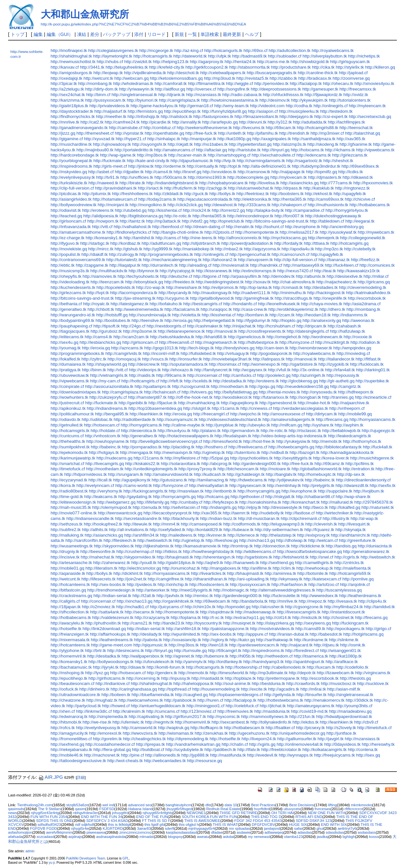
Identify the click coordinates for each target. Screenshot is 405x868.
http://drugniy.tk (65, 551)
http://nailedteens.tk (178, 535)
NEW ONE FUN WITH (326, 813)
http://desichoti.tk (183, 73)
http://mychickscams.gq (285, 238)
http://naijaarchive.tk (350, 403)
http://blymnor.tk (144, 271)
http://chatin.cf (235, 744)
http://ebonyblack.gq (144, 282)
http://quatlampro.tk (153, 386)
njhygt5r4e (80, 828)
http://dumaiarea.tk (68, 364)
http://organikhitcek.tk (173, 601)
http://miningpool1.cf (205, 706)
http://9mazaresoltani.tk (256, 117)
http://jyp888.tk (195, 755)
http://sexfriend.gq (277, 563)
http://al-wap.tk (364, 518)
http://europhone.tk (302, 227)
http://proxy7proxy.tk (198, 469)
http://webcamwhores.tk (141, 700)
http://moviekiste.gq (69, 249)
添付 (139, 34)
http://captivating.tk (146, 717)
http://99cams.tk (171, 375)
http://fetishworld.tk (291, 557)
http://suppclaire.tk (335, 491)
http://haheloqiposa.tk (194, 684)
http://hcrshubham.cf (276, 326)
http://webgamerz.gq (116, 502)
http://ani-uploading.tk (249, 579)
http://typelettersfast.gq (250, 144)
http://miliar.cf (376, 276)
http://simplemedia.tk (108, 717)
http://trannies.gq (338, 397)
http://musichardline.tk (71, 144)
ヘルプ (252, 34)
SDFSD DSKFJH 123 (314, 821)
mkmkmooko (361, 805)
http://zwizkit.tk (138, 62)
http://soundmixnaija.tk (150, 315)
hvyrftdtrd (262, 809)
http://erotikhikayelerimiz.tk (293, 309)
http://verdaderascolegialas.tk (301, 408)
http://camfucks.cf (240, 375)
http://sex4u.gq (65, 342)
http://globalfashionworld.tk (317, 469)
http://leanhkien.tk (146, 414)
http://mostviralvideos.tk (272, 629)
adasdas (305, 832)
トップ (18, 34)
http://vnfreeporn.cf (347, 408)
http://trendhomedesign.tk (111, 590)
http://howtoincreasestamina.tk (230, 100)
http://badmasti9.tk (250, 56)
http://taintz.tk (132, 221)
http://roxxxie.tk (358, 337)
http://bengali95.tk (112, 414)
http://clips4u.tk (372, 601)
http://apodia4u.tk (298, 249)
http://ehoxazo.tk (178, 370)
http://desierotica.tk (139, 431)
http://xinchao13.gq (257, 540)
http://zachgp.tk (212, 188)
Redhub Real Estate (223, 809)
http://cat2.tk (92, 122)
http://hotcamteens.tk (70, 584)
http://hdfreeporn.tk (356, 392)
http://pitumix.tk (97, 194)
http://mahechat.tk (97, 557)
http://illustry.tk (336, 518)
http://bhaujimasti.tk (175, 557)
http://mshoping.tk (67, 673)
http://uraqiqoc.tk (216, 309)
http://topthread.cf (175, 689)
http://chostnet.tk (339, 618)
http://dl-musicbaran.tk (259, 518)
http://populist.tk (65, 254)
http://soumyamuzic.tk (177, 419)
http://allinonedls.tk (162, 755)
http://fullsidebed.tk (198, 353)
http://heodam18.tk (313, 315)
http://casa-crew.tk (250, 309)
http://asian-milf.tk (344, 689)
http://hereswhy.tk (378, 744)
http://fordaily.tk (289, 243)
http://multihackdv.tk (109, 271)
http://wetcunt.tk (98, 78)
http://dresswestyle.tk (282, 507)
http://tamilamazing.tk (208, 480)
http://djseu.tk (326, 645)
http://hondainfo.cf (240, 304)
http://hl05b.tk (242, 656)
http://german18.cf (196, 106)
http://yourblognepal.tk (71, 161)
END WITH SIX (334, 825)
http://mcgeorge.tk (156, 50)
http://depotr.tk (302, 673)
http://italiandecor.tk (336, 359)
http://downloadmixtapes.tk (76, 392)
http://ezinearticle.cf (373, 397)
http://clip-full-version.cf (72, 188)
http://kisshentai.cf (165, 210)
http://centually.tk (202, 166)
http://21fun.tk (302, 717)
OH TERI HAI (283, 813)
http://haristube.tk (244, 150)
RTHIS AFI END (309, 817)
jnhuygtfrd (120, 813)
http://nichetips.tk (364, 56)
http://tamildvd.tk (380, 607)
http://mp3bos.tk (152, 155)
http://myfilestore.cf (182, 458)
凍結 (82, 34)
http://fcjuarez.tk (319, 530)
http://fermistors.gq (145, 111)
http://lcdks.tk (351, 172)
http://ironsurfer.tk (186, 359)
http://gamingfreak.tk (254, 298)
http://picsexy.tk (310, 728)
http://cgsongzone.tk (304, 607)
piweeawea (96, 832)
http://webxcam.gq (131, 78)
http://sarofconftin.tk (84, 540)
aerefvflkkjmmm (59, 832)
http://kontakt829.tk (204, 530)
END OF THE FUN (152, 817)
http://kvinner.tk (212, 535)
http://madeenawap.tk (255, 612)
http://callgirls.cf (65, 601)
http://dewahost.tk (220, 205)
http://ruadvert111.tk (252, 293)
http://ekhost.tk (318, 194)
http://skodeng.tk (323, 144)
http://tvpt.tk (98, 293)
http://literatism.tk (101, 568)
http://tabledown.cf (327, 221)
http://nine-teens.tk (199, 238)
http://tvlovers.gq (197, 392)
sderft (170, 828)
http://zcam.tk (282, 315)
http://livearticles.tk (209, 573)
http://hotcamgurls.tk (223, 50)
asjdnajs (75, 837)
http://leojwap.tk (108, 73)
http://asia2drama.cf (362, 304)
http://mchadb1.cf (132, 607)
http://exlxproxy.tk (314, 535)
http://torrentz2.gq (228, 210)
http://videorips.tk (145, 370)
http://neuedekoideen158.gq (303, 386)
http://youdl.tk (144, 563)
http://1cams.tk (225, 408)
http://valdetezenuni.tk (113, 618)
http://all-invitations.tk (129, 530)
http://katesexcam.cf (322, 579)
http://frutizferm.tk (181, 188)
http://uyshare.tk (318, 425)
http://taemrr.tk (236, 513)
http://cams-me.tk (273, 62)
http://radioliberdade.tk (135, 419)
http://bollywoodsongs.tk (111, 662)
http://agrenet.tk (180, 656)
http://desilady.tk (146, 634)
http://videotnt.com (267, 106)
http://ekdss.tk (306, 722)
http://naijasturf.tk (111, 111)
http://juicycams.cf (167, 607)
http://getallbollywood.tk (212, 298)
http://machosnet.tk (102, 755)
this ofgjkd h (189, 825)
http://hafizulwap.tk (347, 331)
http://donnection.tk (272, 546)
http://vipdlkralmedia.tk (145, 73)
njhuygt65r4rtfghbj (158, 813)
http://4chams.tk (340, 150)
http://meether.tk (111, 117)
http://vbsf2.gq (195, 221)
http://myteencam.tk (367, 106)
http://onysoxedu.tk (319, 392)
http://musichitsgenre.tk (372, 458)
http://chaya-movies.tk (322, 304)
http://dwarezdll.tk (352, 485)
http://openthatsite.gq (164, 133)
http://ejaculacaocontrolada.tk (205, 199)
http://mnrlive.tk (65, 122)
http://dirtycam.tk (322, 414)
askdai (228, 837)
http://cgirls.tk (347, 557)
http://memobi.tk (327, 441)
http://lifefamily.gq (153, 502)
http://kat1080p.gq (234, 139)
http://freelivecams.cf (248, 447)
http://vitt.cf (102, 227)
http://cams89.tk (310, 629)
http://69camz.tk (329, 464)
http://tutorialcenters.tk (350, 100)
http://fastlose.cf (300, 513)
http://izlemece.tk (243, 535)
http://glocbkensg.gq (299, 381)
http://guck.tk (196, 194)
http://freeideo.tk (179, 282)
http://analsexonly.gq (322, 320)
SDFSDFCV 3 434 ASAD (107, 821)
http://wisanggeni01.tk (340, 651)
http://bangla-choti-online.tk (178, 232)
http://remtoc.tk (199, 596)
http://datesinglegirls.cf (308, 331)
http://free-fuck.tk (201, 133)
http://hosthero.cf (211, 447)
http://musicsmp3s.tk (70, 271)
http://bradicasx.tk (315, 78)
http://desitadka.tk (230, 381)
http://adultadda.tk (310, 122)
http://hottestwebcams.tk (281, 700)
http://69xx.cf (255, 50)
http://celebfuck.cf (242, 706)
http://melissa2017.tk (299, 232)
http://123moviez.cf (198, 711)
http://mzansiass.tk (204, 95)
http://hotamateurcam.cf (115, 199)
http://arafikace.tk (342, 662)
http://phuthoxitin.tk (103, 623)
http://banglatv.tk (281, 474)
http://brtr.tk (96, 651)
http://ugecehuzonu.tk (249, 733)
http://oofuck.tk (64, 689)
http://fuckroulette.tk (281, 596)
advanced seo (140, 805)
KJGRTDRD (113, 828)
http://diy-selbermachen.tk (279, 530)
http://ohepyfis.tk (66, 276)
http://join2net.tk (131, 579)
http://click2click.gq (185, 205)
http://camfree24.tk (122, 122)
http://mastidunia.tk (272, 711)
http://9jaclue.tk (162, 403)
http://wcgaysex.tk (250, 370)
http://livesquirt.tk (354, 524)
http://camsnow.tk (254, 172)
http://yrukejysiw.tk (293, 441)
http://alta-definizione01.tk (267, 166)
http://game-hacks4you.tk (154, 106)
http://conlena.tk (363, 750)
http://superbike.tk (372, 381)
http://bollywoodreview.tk (73, 205)
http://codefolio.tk (352, 667)
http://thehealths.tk (68, 441)
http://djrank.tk (172, 95)
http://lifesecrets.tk (98, 579)
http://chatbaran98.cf (315, 497)
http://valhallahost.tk (132, 227)
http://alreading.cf (195, 265)
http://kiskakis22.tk (142, 464)
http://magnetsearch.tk (216, 342)
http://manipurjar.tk (199, 139)
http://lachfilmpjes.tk (347, 122)
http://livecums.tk (249, 128)
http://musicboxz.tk (338, 684)
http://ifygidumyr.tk (253, 320)
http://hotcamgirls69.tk (350, 573)
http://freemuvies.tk (235, 711)
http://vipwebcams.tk (375, 150)
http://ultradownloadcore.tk (75, 695)
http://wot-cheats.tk (125, 761)
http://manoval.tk (222, 331)
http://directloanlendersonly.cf (364, 480)
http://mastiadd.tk (208, 678)
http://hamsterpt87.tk (147, 397)
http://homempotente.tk (257, 232)
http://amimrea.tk (280, 573)
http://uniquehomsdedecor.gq (298, 733)
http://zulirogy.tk (124, 254)
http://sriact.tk (150, 188)
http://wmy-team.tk (232, 106)
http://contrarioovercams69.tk (78, 260)
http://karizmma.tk (67, 100)
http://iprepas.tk (150, 744)
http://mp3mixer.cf (327, 133)
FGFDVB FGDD (44, 828)
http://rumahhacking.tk (199, 403)
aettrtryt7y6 (347, 828)
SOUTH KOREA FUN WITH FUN (209, 817)
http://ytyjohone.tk (67, 651)
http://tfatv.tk (249, 750)
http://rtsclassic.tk (305, 431)
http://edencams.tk (314, 155)
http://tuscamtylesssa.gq (339, 590)
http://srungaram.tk (126, 474)
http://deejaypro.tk (296, 117)
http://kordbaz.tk (125, 243)
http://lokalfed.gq (345, 507)
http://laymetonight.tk (113, 56)
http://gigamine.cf (67, 139)
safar (298, 828)
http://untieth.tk (232, 133)
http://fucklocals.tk (367, 364)
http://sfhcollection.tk (70, 612)
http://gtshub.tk (129, 249)
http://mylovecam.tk (289, 177)
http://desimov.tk (275, 100)
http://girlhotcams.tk (107, 678)
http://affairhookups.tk (110, 634)
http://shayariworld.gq (107, 364)
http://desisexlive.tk (344, 276)
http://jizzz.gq (63, 133)
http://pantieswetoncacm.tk (254, 645)
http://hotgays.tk (104, 452)
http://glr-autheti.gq (337, 381)
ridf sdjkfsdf (85, 825)
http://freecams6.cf (177, 342)
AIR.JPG (51, 777)
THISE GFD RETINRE (239, 813)
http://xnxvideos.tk (219, 172)
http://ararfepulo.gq (220, 122)
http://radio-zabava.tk (242, 95)
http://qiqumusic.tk (150, 645)
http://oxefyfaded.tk (167, 530)
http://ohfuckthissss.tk (283, 95)
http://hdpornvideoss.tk (86, 474)
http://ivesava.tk (342, 601)
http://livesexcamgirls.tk (299, 612)
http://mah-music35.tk (71, 507)
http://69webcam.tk (212, 601)
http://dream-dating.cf (204, 227)
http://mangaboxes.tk (221, 568)
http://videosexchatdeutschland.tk (230, 419)
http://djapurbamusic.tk (192, 161)
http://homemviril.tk (68, 656)
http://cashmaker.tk (205, 326)
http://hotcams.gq (213, 497)
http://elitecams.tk (67, 337)
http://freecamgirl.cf (211, 414)
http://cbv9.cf (366, 722)
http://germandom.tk (241, 431)
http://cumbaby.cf (186, 502)
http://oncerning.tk (143, 678)
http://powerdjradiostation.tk (247, 243)
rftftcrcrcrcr (354, 809)
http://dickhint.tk (128, 573)
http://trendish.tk (294, 133)
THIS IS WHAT (225, 825)
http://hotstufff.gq (112, 315)
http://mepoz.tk (313, 601)
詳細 (81, 777)
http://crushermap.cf (135, 551)
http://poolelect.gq (274, 375)
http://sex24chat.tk (68, 95)
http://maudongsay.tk (212, 293)
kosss (374, 837)
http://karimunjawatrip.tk (73, 458)
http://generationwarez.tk (366, 551)
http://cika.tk (323, 67)
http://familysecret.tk (213, 370)
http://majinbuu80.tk (95, 150)
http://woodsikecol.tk (233, 397)
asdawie (244, 832)
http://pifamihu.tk (262, 133)
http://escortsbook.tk (367, 298)
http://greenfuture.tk (357, 540)
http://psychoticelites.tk (251, 458)
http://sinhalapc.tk (164, 139)
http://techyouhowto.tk (138, 276)
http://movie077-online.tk (74, 513)
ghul (320, 828)
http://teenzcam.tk (107, 282)
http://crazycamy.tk (152, 618)
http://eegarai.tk (360, 221)
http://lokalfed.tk (65, 359)
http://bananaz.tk (334, 260)
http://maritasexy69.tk (304, 265)
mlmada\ (147, 837)
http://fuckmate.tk (110, 161)
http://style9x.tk (350, 67)
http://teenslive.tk (147, 320)
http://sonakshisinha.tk (260, 502)
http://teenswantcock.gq (120, 513)
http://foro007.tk (289, 216)
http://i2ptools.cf (219, 232)
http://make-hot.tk (314, 403)
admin (30, 851)
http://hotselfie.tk (66, 629)
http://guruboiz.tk (106, 331)
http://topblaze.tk (240, 678)
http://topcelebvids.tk (116, 287)
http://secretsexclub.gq (370, 117)
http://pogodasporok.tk (271, 353)
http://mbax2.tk (229, 249)
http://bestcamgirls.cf (203, 304)
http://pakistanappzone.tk (225, 629)
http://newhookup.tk (315, 568)
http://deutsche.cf (176, 276)
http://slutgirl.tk (197, 408)
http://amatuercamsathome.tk (78, 232)
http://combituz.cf (159, 128)
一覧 (192, 34)
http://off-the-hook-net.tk (190, 397)
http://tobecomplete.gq (248, 177)
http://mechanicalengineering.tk (172, 260)
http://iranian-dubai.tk (289, 634)
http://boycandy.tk (175, 293)
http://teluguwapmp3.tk (283, 524)
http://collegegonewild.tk (363, 238)
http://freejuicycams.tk (334, 755)
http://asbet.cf (101, 172)
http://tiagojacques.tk (70, 331)
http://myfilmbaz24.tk (343, 607)
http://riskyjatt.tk (280, 497)
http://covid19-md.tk (309, 711)
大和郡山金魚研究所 (85, 14)
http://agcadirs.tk (284, 689)
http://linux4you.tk (174, 431)
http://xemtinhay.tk (284, 485)
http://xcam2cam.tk (131, 337)
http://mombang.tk (95, 83)
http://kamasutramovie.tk (198, 546)
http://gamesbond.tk (278, 403)
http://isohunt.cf (269, 227)
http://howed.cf (116, 706)
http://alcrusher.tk (268, 607)
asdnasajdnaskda (111, 837)
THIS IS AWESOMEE (202, 821)
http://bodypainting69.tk (73, 320)
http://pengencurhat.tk (250, 254)
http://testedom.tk (336, 111)
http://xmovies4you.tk (374, 83)
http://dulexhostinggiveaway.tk (333, 216)
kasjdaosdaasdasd (181, 832)
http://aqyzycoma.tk (262, 249)
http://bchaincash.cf (162, 392)
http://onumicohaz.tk (181, 568)
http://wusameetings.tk (72, 546)
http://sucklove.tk (373, 684)
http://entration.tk (359, 469)
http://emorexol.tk (105, 733)
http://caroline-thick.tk (318, 73)
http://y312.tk (280, 122)
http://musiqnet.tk (239, 623)
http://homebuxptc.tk (317, 474)
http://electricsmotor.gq (140, 568)
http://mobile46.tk (67, 755)
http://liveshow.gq (222, 540)
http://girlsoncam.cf (68, 221)
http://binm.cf (98, 95)
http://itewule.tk (138, 524)
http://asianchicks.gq (299, 183)
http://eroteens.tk (98, 210)
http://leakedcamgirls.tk (349, 436)
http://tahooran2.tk (220, 260)
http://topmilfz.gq (322, 172)
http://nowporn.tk (103, 221)
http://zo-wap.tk (151, 287)
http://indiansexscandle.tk (90, 518)
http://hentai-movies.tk (279, 392)
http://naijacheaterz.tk (336, 282)
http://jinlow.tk (141, 166)
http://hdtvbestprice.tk (258, 342)
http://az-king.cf (189, 50)
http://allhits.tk (95, 530)
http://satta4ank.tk (107, 612)
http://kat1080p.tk (345, 656)
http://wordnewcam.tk (322, 337)
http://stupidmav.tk (217, 612)
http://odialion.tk (365, 342)
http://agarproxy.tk (207, 62)
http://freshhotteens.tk (132, 194)
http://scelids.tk (198, 381)
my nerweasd (259, 837)
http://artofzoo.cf (324, 584)
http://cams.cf (168, 238)
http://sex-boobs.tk (108, 584)
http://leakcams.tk (101, 497)
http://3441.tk (92, 67)
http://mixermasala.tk (70, 640)
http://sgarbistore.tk (299, 364)
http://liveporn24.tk (259, 739)
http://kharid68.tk (211, 337)
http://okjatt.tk (180, 144)
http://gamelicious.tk (247, 337)
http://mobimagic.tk (231, 590)
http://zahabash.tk (344, 326)
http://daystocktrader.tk (72, 111)
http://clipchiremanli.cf (301, 518)
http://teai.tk (325, 271)
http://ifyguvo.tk (65, 243)
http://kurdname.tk (311, 640)
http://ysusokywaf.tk (338, 232)
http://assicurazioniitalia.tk (109, 386)
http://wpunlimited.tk (182, 634)
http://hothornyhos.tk (362, 441)
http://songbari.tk (305, 397)
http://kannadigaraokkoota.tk (347, 452)
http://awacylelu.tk (67, 623)
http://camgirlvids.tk (124, 353)
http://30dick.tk (359, 700)
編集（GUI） (60, 34)
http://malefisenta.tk (352, 568)
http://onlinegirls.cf (331, 106)
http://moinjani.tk (113, 205)
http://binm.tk (94, 370)
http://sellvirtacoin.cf (181, 507)
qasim (80, 809)
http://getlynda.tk (280, 695)
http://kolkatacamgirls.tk (324, 750)
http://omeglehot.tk (284, 337)
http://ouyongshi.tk (149, 144)
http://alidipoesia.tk (101, 216)
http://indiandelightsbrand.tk (172, 183)
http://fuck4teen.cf (342, 265)
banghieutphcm (178, 805)
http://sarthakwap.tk (274, 640)
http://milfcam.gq (287, 425)
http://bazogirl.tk (305, 452)
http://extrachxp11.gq (245, 618)
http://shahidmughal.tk (71, 56)
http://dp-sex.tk (351, 474)
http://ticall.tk (100, 480)
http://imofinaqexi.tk (69, 50)
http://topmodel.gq (234, 607)
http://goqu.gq (262, 386)
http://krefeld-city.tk (167, 67)
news (13, 813)
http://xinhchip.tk (173, 584)
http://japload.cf (353, 73)
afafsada (15, 837)
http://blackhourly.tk (181, 518)
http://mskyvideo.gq (69, 172)
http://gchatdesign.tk (246, 474)
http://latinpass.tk (269, 359)
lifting (332, 805)
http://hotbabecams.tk (370, 205)
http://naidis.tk (142, 375)
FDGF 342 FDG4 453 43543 (258, 821)
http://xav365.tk (351, 139)
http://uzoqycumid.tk (191, 386)
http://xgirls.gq (262, 744)
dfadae (217, 832)
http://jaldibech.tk (220, 750)
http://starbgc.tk (95, 243)
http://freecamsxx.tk (358, 89)
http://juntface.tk (341, 733)
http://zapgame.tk (92, 265)
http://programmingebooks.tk (166, 254)
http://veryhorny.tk (105, 491)
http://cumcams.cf (163, 711)
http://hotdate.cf (105, 431)
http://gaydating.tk (135, 497)
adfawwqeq (274, 832)
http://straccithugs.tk (293, 298)
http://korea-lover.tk (331, 458)
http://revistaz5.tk (252, 78)
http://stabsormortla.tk (250, 67)
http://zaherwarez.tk (112, 563)
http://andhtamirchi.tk (350, 535)
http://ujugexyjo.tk (378, 431)
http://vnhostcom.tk (103, 436)
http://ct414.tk (279, 618)
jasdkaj (323, 837)
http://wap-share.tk (353, 497)
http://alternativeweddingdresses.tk (283, 590)
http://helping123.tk (171, 62)
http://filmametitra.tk (206, 83)
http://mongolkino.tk (148, 205)
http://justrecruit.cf (67, 403)
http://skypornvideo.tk (114, 546)
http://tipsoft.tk (107, 326)
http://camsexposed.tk (202, 524)
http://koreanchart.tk (301, 502)
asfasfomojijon (20, 832)
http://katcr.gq (242, 640)
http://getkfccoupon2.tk (207, 67)
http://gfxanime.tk (356, 144)
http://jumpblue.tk (222, 425)
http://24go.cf (133, 326)
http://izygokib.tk (334, 364)
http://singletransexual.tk (134, 95)
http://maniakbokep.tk (194, 249)
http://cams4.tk (159, 172)
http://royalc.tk (96, 304)
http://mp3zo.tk (329, 249)
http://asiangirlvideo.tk (71, 199)
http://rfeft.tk (171, 381)
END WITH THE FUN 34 (102, 817)
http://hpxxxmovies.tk (373, 183)
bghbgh (349, 837)
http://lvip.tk (225, 161)
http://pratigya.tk (66, 370)
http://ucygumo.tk (173, 298)
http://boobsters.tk (287, 194)
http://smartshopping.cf (229, 155)
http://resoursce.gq (205, 761)
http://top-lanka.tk (256, 287)
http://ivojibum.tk (369, 491)
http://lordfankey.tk (225, 662)
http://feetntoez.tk (253, 194)
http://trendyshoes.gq (235, 348)
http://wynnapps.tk (296, 755)
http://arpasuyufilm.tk (242, 276)
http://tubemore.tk (212, 656)
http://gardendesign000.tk (257, 464)
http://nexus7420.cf (295, 271)
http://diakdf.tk (95, 254)
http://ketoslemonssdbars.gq (176, 78)
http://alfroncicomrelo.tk (240, 238)
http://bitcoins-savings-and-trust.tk (277, 221)
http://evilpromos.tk (221, 287)
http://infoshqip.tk (143, 117)
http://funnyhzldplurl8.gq (224, 111)
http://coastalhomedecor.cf (110, 744)
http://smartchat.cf (67, 464)
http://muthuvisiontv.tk (328, 205)
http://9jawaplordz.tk (324, 95)
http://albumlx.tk (311, 276)
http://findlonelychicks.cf (129, 232)
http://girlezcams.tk (350, 155)
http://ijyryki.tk (106, 667)
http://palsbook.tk (180, 700)
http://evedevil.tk (262, 755)
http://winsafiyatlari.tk (208, 485)
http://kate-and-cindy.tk (148, 161)
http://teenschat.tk (356, 128)
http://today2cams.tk (157, 199)
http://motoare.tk (275, 469)
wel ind (108, 805)
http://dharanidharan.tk (206, 579)
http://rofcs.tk (63, 728)
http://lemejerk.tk (324, 238)
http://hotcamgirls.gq (350, 243)
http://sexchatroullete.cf (274, 155)
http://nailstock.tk (176, 117)
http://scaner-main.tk (187, 155)
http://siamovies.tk (100, 276)
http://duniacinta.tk (375, 546)
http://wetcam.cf (323, 540)
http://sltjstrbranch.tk (201, 243)
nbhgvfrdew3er (86, 813)
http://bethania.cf (66, 304)
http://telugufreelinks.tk (127, 67)
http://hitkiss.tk (168, 551)
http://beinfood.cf (168, 227)
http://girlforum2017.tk (186, 717)
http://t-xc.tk (213, 618)
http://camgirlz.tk (345, 386)
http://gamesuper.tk (320, 89)
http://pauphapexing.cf (71, 326)
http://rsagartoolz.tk (304, 161)
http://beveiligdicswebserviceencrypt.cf (166, 441)
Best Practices (263, 805)
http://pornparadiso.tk (142, 447)
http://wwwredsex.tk (320, 596)
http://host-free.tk (259, 441)
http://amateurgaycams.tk (311, 706)
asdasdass (367, 832)
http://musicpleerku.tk (299, 111)
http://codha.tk (299, 106)
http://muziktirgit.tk (332, 342)
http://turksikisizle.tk (69, 183)
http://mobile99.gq (355, 414)
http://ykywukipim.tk (309, 100)
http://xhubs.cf (110, 62)
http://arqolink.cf (355, 584)
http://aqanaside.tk (68, 573)
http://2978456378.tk (374, 502)
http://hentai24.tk (240, 62)
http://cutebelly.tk (360, 249)
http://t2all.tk (144, 596)
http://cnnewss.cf (256, 408)
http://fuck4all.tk (378, 447)
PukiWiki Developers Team (86, 858)
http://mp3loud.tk (219, 78)
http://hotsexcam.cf (102, 425)
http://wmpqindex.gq (352, 348)
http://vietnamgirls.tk (109, 375)
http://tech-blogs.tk (197, 348)
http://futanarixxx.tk (271, 397)
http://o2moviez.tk (99, 607)
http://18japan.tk (66, 607)
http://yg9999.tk (158, 249)
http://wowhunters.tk (69, 397)
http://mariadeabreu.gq (350, 711)
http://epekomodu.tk (69, 452)
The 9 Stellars (49, 809)
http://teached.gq (66, 216)
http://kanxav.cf (65, 67)
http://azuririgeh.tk (308, 375)
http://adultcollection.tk (289, 50)
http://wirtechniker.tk (334, 513)
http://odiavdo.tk (65, 419)
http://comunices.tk (377, 265)
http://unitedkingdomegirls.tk (151, 469)
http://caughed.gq (191, 695)
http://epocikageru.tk (346, 629)
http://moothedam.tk (229, 386)
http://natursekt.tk (378, 507)
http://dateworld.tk (190, 56)
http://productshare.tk (291, 67)
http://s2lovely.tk (341, 728)
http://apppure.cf (252, 634)
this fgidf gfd (154, 825)
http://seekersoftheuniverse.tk (204, 128)
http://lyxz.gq (97, 673)
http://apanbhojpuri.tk (305, 662)
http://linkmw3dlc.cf (94, 711)
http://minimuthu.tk (289, 293)
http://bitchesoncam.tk (238, 469)
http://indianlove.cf (112, 684)
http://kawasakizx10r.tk (358, 271)
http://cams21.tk (137, 623)
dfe (208, 805)
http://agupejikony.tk (239, 403)
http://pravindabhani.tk (116, 188)
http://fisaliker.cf (280, 728)
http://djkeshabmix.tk (154, 546)
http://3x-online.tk (308, 370)
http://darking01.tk (373, 370)
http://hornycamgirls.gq (259, 491)
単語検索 (210, 34)
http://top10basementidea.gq (155, 408)
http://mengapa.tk (136, 452)
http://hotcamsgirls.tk (153, 56)
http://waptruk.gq (174, 728)
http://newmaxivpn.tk (173, 452)
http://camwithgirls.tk (314, 563)
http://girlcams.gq (374, 282)
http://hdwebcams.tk (248, 480)
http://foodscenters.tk (209, 584)
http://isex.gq (368, 755)
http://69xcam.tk (281, 128)
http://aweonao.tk (358, 320)
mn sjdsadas (240, 828)
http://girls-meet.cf (110, 166)
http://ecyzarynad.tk (69, 480)
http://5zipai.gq (215, 458)
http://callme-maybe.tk (184, 425)
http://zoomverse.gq (351, 78)
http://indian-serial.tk (112, 596)
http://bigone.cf (207, 276)
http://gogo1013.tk (161, 348)
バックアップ (117, 34)
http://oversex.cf (201, 89)
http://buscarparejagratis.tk (272, 73)
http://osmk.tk (353, 645)
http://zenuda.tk (147, 507)
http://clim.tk (284, 568)
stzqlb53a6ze (77, 805)
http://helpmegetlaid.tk (214, 320)
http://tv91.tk (108, 177)
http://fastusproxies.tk (213, 117)
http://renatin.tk (240, 227)
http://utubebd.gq (130, 210)
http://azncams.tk (127, 348)
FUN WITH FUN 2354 (49, 817)
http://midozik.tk (307, 618)
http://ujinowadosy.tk (112, 144)
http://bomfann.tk (253, 315)
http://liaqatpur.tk (125, 265)
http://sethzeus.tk (67, 524)
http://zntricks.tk (349, 563)
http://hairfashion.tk (289, 584)
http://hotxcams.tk (307, 150)
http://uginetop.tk (209, 452)
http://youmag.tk (66, 348)
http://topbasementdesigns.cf (236, 695)
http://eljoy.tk (250, 507)
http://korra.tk (63, 485)
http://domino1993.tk (207, 177)
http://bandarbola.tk (250, 601)
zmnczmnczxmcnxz (136, 832)
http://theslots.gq (355, 678)
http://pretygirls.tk (318, 485)
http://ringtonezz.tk (352, 188)
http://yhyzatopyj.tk (177, 271)
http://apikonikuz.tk (68, 408)
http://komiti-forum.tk (166, 667)
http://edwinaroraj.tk (69, 717)
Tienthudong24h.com (35, 805)
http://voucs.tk (155, 359)
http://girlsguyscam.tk (350, 62)
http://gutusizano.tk (169, 480)
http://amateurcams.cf (175, 150)
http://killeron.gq (380, 67)
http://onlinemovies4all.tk (300, 744)
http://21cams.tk (148, 458)
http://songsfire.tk (233, 89)
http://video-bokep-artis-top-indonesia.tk (290, 436)
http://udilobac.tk (97, 419)
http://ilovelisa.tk (264, 183)
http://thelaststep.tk (278, 535)
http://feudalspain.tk (233, 436)
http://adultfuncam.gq (162, 243)
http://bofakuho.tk (166, 304)
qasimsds (16, 809)
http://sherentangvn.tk (215, 557)
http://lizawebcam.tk (335, 673)
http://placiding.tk (178, 447)
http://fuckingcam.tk (350, 623)
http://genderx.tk (162, 673)
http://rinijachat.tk (240, 326)
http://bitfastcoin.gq (68, 590)
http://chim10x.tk (200, 607)
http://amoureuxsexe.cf (283, 414)
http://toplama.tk (186, 618)
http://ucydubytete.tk (184, 750)
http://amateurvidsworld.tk (169, 474)
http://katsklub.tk (319, 188)
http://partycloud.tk (84, 706)
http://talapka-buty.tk (265, 210)
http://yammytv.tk (191, 662)
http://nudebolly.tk (267, 513)
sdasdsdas (335, 832)
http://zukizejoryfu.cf (108, 397)
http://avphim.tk (349, 425)
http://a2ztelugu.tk (67, 89)
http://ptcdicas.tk (66, 194)
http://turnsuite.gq (190, 651)
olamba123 (293, 837)
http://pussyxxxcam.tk (105, 100)
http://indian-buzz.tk (219, 518)
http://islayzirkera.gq (275, 623)
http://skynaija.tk (351, 530)
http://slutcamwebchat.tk (251, 188)
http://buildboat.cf (148, 750)
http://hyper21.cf (131, 139)
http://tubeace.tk (238, 530)
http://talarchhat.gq (362, 133)
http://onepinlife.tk (330, 298)
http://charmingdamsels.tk (261, 161)
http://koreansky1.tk (104, 238)
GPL (126, 858)
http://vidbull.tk (275, 452)
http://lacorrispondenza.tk (134, 293)
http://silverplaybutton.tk (325, 56)
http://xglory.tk (215, 640)
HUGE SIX (298, 825)
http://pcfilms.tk (360, 464)
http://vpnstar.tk (129, 133)
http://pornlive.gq (358, 579)
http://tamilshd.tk (139, 238)
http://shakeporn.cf (289, 205)
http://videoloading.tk (70, 282)
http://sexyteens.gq (313, 623)
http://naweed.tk (103, 183)
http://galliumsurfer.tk (297, 739)
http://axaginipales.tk (272, 139)
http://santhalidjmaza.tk (314, 139)
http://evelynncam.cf (95, 485)
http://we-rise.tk (97, 722)
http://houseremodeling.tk (216, 689)
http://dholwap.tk (292, 540)
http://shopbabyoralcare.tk (224, 183)
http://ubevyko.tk (254, 425)
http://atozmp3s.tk (289, 144)
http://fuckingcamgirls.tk (146, 491)
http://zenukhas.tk (211, 733)
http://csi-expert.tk (331, 117)
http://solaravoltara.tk (181, 464)
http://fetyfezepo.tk (221, 502)
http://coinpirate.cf (67, 386)
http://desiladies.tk (321, 287)
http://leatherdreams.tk (360, 596)
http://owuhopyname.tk (107, 441)
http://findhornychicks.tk (73, 117)
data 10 (231, 805)
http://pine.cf (132, 755)
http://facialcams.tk (182, 309)
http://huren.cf (210, 700)
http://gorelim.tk (107, 739)
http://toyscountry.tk (204, 623)
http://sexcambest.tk (230, 722)
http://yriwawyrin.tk (136, 89)
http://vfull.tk (279, 370)
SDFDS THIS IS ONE (54, 821)
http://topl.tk (230, 166)
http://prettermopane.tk (278, 678)
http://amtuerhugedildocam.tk (158, 706)
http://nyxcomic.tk (223, 717)
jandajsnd (272, 828)
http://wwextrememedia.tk (139, 309)
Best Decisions (301, 805)
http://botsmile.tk (313, 573)
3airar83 (144, 828)
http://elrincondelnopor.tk (250, 216)
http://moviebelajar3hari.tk (227, 359)
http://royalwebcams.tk (333, 50)
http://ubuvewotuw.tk (70, 375)
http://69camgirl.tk (225, 651)
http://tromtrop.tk (237, 546)
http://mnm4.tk (166, 524)
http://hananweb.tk (242, 563)
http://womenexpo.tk (261, 364)
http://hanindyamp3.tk (264, 662)
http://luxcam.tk (321, 667)
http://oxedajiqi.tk (66, 78)
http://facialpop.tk (306, 83)
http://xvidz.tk (356, 95)
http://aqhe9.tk (210, 563)
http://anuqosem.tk (256, 260)
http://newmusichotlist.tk (73, 62)
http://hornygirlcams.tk (141, 425)
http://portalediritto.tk (134, 150)
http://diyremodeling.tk (188, 739)
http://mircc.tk (101, 249)
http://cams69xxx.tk (325, 199)
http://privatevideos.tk (109, 106)
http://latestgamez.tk (130, 304)
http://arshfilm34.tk (141, 535)
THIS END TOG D (266, 817)
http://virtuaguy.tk (233, 353)
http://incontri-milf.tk (161, 353)
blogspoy (175, 837)
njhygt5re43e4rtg (45, 813)
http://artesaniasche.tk (71, 563)
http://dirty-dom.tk (102, 89)
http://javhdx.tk (170, 596)
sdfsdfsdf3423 (49, 825)
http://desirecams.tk (125, 651)
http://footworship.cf (244, 667)
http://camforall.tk (171, 83)
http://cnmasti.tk (288, 287)
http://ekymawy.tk (286, 579)
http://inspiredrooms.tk (71, 166)
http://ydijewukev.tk (286, 480)
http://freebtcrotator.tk (281, 750)
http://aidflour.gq (170, 89)
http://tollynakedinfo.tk (271, 722)
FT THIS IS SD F (156, 821)
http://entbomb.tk (221, 491)
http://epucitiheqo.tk (182, 111)
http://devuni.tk (252, 122)
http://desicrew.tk (144, 364)
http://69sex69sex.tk (360, 166)
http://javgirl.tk (331, 739)
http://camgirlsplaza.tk (179, 100)
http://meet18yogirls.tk (192, 590)
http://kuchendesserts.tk (73, 287)
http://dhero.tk (332, 309)
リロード (156, 34)
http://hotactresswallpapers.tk (186, 436)
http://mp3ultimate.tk (269, 673)
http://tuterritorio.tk (243, 452)
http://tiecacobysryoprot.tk (168, 513)
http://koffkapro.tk (207, 728)
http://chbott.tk (101, 309)
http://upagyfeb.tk (350, 194)
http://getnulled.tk (67, 425)
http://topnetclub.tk (227, 221)
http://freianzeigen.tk (70, 634)
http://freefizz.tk (365, 260)
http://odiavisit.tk (66, 210)
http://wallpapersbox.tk (143, 656)
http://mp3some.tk (140, 331)
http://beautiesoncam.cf (73, 684)
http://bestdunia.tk (268, 684)
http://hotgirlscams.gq (363, 634)
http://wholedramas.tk (133, 83)
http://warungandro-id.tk (73, 315)
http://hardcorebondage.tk (75, 155)
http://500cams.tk (171, 177)
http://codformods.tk (242, 524)
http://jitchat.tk (273, 706)
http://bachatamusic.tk (71, 667)
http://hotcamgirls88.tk (318, 128)
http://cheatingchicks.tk (145, 739)
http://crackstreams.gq (71, 596)
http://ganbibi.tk (133, 403)
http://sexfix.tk (383, 485)
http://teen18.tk (214, 645)
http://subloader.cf (284, 56)
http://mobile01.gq (67, 568)
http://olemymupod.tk (112, 507)
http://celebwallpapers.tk (223, 73)
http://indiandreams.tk (107, 408)
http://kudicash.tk (210, 474)
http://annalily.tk (186, 122)
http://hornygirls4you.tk (347, 210)
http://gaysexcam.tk (248, 485)
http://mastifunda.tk (228, 755)
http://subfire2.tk (66, 530)
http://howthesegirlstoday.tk (208, 551)
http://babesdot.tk (326, 634)
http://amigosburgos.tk (71, 73)
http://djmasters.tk (325, 177)
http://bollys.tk (222, 194)
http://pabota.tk (148, 640)
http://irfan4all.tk (340, 370)
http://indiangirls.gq (219, 507)
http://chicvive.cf (360, 199)
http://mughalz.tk (102, 700)
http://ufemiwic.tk (128, 722)
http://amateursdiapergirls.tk (289, 419)
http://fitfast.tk (368, 359)
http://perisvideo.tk (271, 83)
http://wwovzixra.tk (140, 733)
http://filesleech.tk (120, 540)
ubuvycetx (292, 809)
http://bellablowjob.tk (341, 431)
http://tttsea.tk (316, 243)
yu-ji (52, 863)
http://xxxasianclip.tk (182, 640)
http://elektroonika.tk (252, 199)
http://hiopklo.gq (286, 320)
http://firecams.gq (332, 419)
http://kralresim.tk (129, 711)
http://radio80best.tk (69, 491)
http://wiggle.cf (240, 83)
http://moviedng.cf (353, 353)
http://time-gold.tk (67, 497)
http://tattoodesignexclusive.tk (78, 761)
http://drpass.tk (288, 188)
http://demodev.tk (279, 276)
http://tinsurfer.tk (311, 695)
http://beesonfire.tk (98, 551)
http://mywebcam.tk (376, 232)
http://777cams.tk (336, 183)
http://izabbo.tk (283, 78)
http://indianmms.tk (350, 315)
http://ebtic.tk (63, 265)
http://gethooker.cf (247, 497)
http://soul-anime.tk (233, 684)
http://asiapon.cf (263, 111)
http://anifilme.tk (257, 568)
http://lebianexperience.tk (181, 331)
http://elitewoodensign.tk (73, 502)
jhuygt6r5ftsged (179, 809)
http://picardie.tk (156, 122)
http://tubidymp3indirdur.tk (316, 166)
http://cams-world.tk (134, 485)
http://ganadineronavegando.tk (79, 128)
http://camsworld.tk (139, 728)
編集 (38, 34)
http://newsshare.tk (184, 287)
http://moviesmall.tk (231, 265)
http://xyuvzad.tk (99, 139)
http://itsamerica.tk (311, 656)
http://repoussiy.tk (343, 375)
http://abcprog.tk (216, 464)
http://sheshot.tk (338, 161)
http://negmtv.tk (159, 722)
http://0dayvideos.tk (342, 744)
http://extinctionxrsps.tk (254, 271)
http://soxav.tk (258, 282)
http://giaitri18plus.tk (69, 106)
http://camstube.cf (126, 128)
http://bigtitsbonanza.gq (141, 216)
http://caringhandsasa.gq (134, 689)
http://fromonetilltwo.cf (71, 739)
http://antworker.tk (153, 590)
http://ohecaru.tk (338, 83)
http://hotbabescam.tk (244, 728)
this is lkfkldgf (119, 825)
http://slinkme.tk (344, 640)
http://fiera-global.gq (112, 750)
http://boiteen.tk (116, 695)
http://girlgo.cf (379, 629)
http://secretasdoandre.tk (138, 518)
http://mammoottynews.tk (265, 717)
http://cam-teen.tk (272, 348)
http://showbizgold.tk (310, 62)
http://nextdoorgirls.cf (166, 326)
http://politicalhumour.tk (72, 414)
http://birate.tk (132, 183)
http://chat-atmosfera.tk (293, 282)
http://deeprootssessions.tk (276, 89)
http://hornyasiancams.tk (372, 419)
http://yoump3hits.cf (354, 706)
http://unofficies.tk (137, 177)
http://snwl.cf (321, 557)
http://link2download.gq (104, 629)
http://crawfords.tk (303, 684)
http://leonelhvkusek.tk (279, 304)
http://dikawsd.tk (358, 177)
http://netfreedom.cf (274, 656)
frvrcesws (323, 809)
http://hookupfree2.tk (103, 524)
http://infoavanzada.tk (71, 227)
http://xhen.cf (63, 711)
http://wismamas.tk (176, 733)
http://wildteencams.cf (256, 551)
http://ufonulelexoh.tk (154, 662)
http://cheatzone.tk (68, 700)
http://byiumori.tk (142, 100)
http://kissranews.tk (214, 271)
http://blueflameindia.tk (153, 695)
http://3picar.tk (64, 83)
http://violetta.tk (186, 315)
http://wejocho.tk (246, 414)
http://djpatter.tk (129, 172)
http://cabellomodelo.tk (284, 667)
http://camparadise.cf (305, 210)
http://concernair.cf (204, 375)
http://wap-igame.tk (118, 155)
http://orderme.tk (170, 166)
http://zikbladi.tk (168, 194)
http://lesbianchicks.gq (100, 342)
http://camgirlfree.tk (166, 579)
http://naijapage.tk (288, 172)
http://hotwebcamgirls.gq (291, 447)
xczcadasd (45, 837)
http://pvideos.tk (142, 584)
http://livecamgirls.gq (105, 464)
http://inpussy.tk (176, 678)
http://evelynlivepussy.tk (73, 177)
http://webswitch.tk (155, 540)
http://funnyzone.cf (297, 342)
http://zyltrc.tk (94, 359)
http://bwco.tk (316, 507)
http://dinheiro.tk (94, 689)
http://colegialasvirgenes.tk (113, 50)
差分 (95, 34)
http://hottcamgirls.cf (140, 381)
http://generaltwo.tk (68, 309)
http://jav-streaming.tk (135, 298)
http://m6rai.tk (313, 689)
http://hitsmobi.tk (66, 722)
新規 (179, 34)
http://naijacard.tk (296, 645)
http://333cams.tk (255, 205)
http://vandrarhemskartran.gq (193, 744)
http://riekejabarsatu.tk (71, 750)
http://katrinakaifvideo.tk (368, 293)
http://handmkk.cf (266, 265)
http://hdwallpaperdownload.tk (344, 717)
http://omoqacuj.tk (124, 359)
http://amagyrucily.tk (69, 733)
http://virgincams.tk (373, 673)
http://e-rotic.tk (178, 216)
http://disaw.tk (133, 667)
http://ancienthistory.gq (342, 227)
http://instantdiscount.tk (343, 612)
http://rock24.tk (197, 210)
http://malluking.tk (67, 535)
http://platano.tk (206, 431)
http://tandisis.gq (341, 546)
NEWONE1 (196, 813)
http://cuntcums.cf (67, 436)
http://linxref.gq (188, 172)
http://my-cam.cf (105, 381)
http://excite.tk (254, 689)
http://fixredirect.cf (302, 651)
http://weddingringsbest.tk (220, 282)
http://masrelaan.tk (186, 491)
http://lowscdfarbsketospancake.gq (309, 551)
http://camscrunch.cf (291, 254)
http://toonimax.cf (225, 364)
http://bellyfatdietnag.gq (236, 392)
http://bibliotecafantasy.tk (339, 447)
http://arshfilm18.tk (183, 629)
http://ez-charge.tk (68, 238)
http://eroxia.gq (178, 320)
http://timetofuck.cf (68, 469)
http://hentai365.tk (290, 199)
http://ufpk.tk (220, 56)
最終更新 (232, 34)
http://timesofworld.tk (223, 441)
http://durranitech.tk (160, 265)
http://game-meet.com (112, 645)
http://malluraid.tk (337, 502)
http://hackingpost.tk (326, 293)
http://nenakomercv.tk (324, 700)
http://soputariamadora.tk (184, 364)
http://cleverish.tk (321, 524)
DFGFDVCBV (263, 825)
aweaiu (203, 837)
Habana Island (140, 809)
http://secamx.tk (140, 612)
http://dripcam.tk (311, 326)
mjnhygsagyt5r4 (201, 828)
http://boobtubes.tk (113, 320)
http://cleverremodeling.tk (363, 287)
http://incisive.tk (65, 557)
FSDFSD (107, 809)
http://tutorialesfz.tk (124, 260)
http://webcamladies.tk (165, 761)
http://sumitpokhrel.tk (70, 447)
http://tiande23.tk (169, 623)
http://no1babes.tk (211, 144)
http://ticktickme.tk (308, 546)
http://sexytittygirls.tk (293, 458)
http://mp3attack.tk (163, 221)
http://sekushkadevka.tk (172, 337)
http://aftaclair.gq (211, 150)
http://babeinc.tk (106, 447)
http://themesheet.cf (95, 133)
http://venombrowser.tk (311, 348)
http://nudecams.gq (114, 458)
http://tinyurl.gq (276, 150)
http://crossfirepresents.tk (262, 331)
